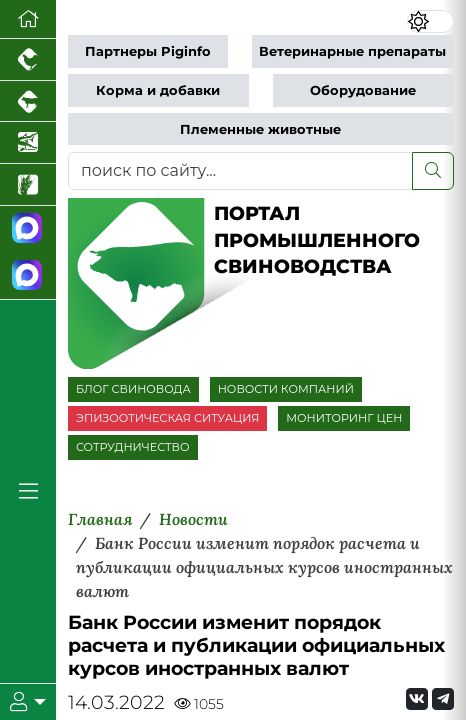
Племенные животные (260, 129)
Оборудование (363, 90)
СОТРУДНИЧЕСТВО (133, 447)
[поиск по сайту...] (240, 171)
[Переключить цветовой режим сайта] (430, 22)
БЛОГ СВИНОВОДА (133, 389)
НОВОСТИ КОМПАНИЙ (286, 389)
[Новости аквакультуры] (28, 143)
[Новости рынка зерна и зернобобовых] (28, 185)
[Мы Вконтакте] (417, 699)
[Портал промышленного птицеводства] (28, 60)
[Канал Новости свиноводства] (28, 229)
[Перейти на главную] (28, 19)
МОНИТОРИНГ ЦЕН (344, 418)
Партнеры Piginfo (148, 51)
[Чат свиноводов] (28, 275)
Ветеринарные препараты (352, 51)
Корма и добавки (158, 90)
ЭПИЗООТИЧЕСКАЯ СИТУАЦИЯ (167, 418)
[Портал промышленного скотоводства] (28, 102)
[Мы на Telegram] (443, 699)
